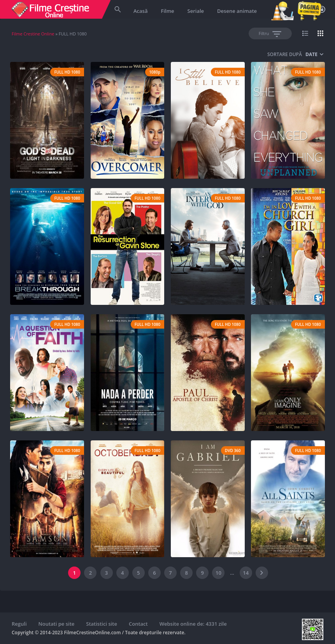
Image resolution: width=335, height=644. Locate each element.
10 (218, 573)
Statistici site (102, 624)
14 (246, 573)
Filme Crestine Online (33, 34)
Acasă (140, 11)
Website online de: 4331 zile (193, 624)
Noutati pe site (57, 624)
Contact (138, 624)
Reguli (19, 624)
